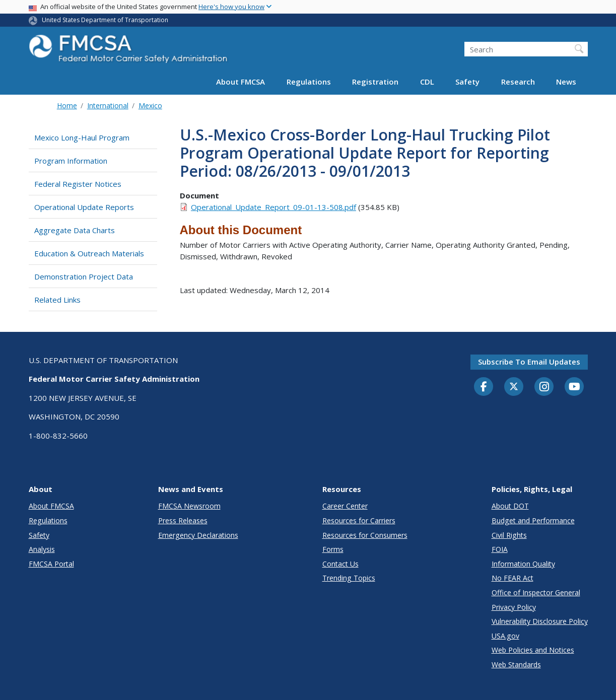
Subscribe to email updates (529, 362)
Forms (333, 549)
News (566, 82)
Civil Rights (509, 535)
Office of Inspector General (536, 592)
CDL (427, 82)
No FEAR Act (512, 578)
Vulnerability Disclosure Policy (540, 621)
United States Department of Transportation (105, 20)
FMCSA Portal (51, 564)
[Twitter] (514, 387)
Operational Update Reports (84, 207)
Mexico (150, 106)
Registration (375, 82)
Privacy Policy (514, 607)
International (108, 106)
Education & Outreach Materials (89, 253)
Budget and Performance (533, 520)
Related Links (57, 300)
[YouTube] (574, 387)
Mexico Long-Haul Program (82, 137)
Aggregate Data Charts (75, 230)
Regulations (309, 82)
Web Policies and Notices (533, 650)
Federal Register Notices (78, 184)
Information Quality (523, 564)
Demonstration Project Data (84, 276)
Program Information (71, 161)
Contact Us (340, 564)
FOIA (500, 549)
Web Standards (516, 664)
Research (518, 82)
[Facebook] (484, 387)
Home (67, 106)
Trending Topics (349, 578)
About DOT (510, 506)
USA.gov (505, 636)
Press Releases (183, 520)
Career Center (345, 506)
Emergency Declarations (198, 535)
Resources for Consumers (365, 535)
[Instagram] (544, 388)
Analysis (42, 549)
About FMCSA (241, 82)
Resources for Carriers (359, 520)
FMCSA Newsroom (189, 506)
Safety (467, 82)
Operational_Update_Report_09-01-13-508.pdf (273, 207)
